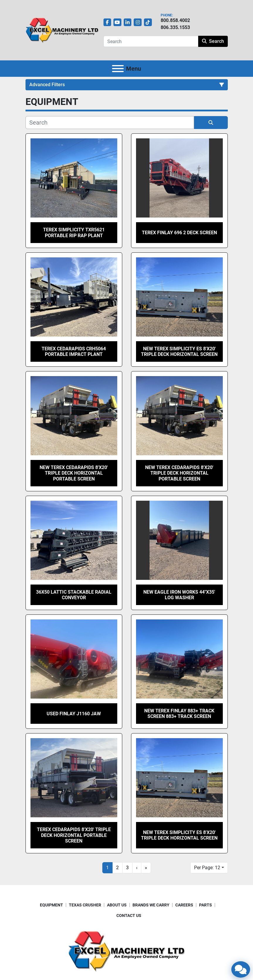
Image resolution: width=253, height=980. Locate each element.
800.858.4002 (175, 20)
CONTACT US (129, 916)
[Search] (151, 41)
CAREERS (184, 905)
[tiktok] (148, 22)
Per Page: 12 (207, 868)
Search (213, 41)
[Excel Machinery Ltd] (127, 951)
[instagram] (138, 22)
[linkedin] (128, 22)
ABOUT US (117, 905)
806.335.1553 (175, 27)
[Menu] (118, 69)
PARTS (206, 905)
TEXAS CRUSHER (85, 905)
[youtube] (117, 22)
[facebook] (107, 22)
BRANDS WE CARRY (151, 905)
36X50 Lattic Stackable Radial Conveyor (74, 595)
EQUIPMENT (51, 905)
